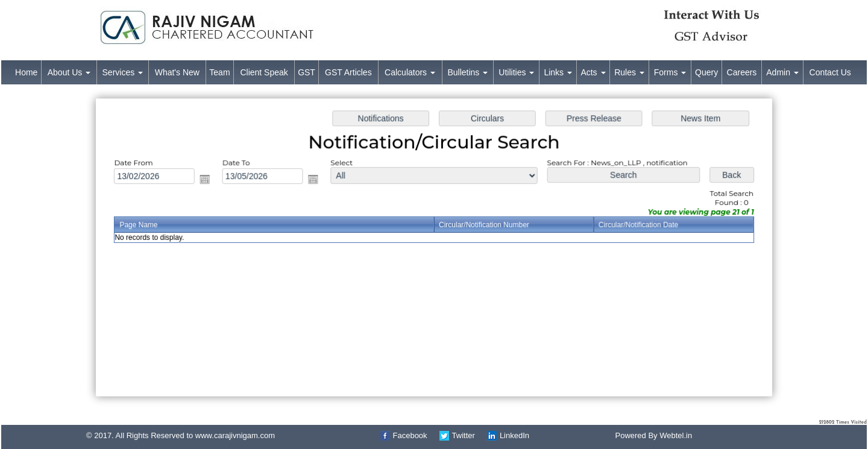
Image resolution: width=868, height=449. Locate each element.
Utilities (516, 72)
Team (219, 72)
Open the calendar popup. (213, 181)
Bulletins (467, 72)
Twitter (464, 435)
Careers (742, 72)
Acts (593, 72)
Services (123, 72)
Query (706, 72)
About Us (69, 72)
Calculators (410, 72)
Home (26, 72)
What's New (177, 72)
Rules (629, 72)
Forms (670, 72)
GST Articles (348, 72)
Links (558, 72)
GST (307, 72)
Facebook (410, 435)
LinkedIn (514, 435)
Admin (782, 72)
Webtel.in (676, 435)
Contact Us (830, 72)
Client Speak (264, 72)
